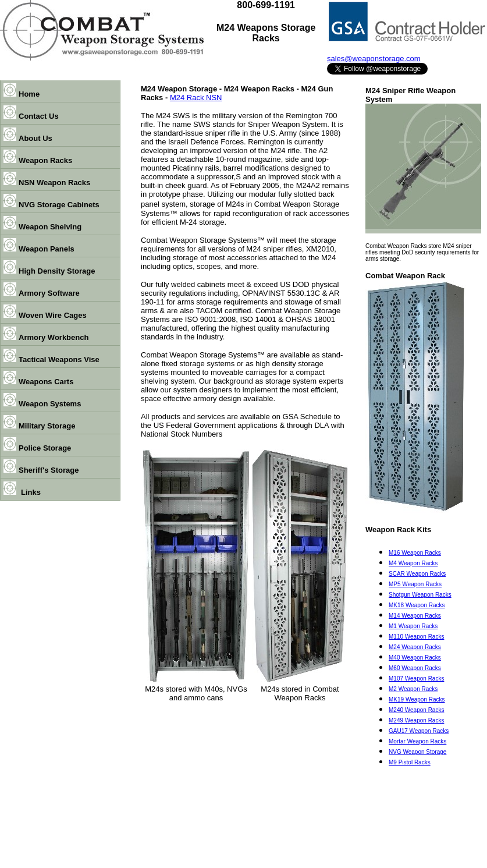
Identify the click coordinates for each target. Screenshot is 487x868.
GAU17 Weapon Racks (419, 731)
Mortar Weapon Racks (417, 741)
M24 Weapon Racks (415, 647)
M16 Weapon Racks (415, 553)
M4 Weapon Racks (413, 563)
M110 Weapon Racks (416, 637)
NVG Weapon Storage (417, 752)
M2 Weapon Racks (413, 689)
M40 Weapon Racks (415, 658)
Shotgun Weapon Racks (420, 595)
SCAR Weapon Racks (417, 574)
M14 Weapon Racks (415, 616)
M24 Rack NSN (196, 98)
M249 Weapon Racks (416, 720)
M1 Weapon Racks (413, 626)
